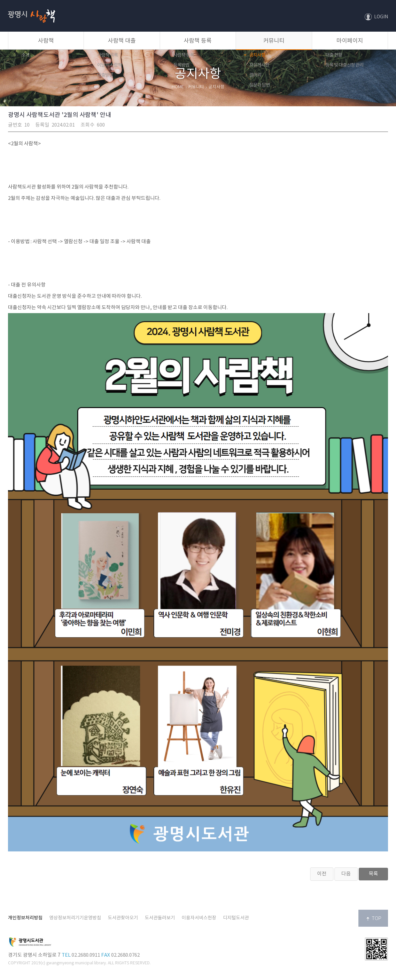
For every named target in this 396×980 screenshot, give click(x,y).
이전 (322, 874)
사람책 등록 (198, 41)
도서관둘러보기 (160, 918)
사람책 (31, 3)
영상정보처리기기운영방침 (75, 918)
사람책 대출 (122, 41)
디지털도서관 (236, 918)
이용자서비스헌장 (199, 918)
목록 (373, 874)
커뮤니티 (274, 41)
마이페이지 (350, 41)
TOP (377, 919)
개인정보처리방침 (25, 918)
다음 (346, 874)
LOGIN (381, 17)
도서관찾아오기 (123, 918)
